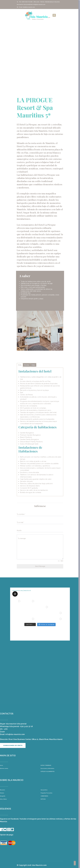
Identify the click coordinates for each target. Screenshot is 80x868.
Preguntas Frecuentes (46, 793)
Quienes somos (4, 768)
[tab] (20, 365)
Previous (20, 331)
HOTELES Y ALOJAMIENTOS (47, 771)
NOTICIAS (43, 799)
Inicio (1, 765)
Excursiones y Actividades (47, 768)
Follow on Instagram (46, 624)
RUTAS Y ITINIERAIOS (46, 765)
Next (60, 331)
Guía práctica (44, 790)
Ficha (20, 365)
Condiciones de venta (13, 745)
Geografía (3, 796)
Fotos (33, 365)
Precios (27, 365)
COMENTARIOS (44, 796)
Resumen (2, 790)
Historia (2, 793)
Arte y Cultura (3, 799)
